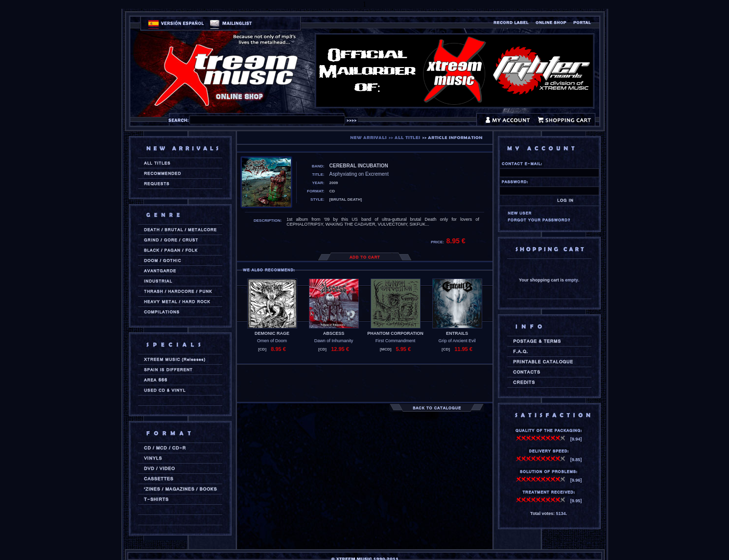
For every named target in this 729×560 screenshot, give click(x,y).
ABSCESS (334, 333)
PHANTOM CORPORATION (395, 333)
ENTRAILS (457, 333)
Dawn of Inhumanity (334, 341)
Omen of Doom (272, 341)
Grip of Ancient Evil (457, 341)
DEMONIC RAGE (272, 333)
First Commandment (396, 341)
